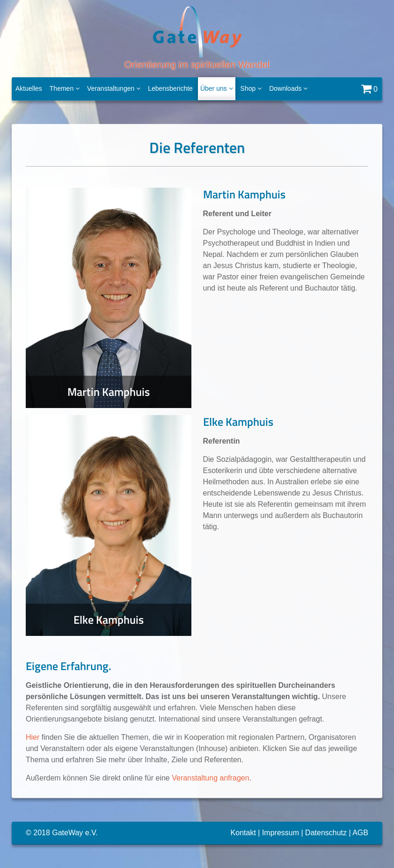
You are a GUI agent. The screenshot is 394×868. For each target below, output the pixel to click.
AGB (360, 833)
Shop (251, 88)
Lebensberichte (170, 88)
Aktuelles (29, 88)
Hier (33, 737)
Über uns (217, 88)
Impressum (281, 833)
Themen (65, 88)
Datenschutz (326, 833)
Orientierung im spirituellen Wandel (197, 37)
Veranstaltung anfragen (210, 778)
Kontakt (243, 833)
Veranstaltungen (114, 88)
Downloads (288, 88)
